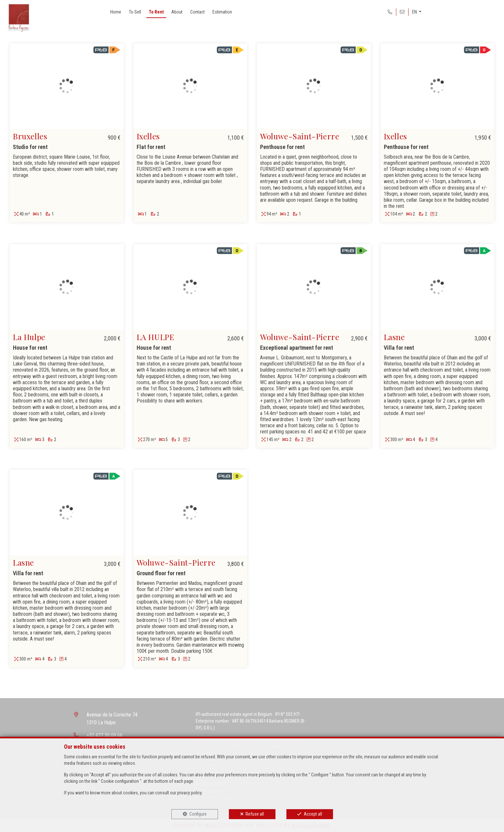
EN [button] (415, 12)
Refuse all (255, 814)
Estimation (222, 12)
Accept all (313, 814)
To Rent (156, 12)
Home (116, 12)
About (177, 12)
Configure (198, 814)
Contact (198, 12)
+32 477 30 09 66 (104, 735)
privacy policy (189, 793)
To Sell (135, 12)
